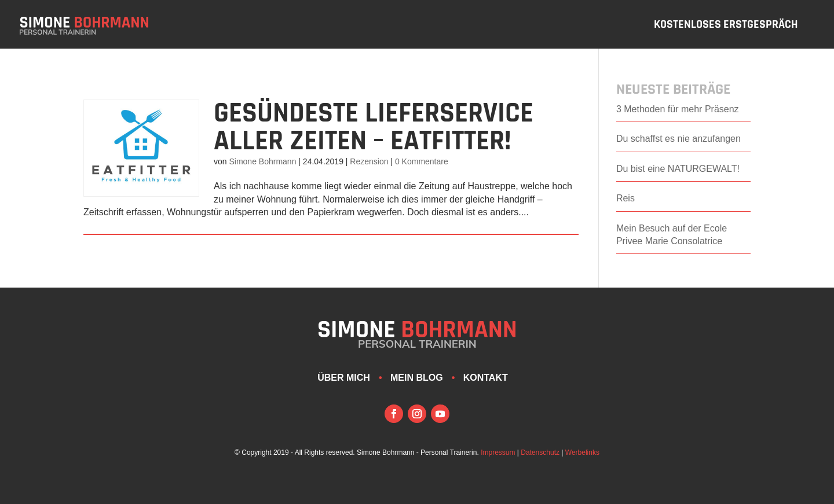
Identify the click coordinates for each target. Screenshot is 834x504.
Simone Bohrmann (262, 161)
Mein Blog (417, 378)
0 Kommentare (422, 161)
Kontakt (486, 378)
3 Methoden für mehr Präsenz (678, 109)
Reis (625, 198)
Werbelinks (582, 453)
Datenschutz (540, 453)
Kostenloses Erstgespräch (726, 26)
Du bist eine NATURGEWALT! (678, 169)
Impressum (498, 453)
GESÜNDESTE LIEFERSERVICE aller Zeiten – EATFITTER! (374, 127)
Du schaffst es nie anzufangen (678, 139)
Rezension (369, 161)
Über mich (344, 378)
